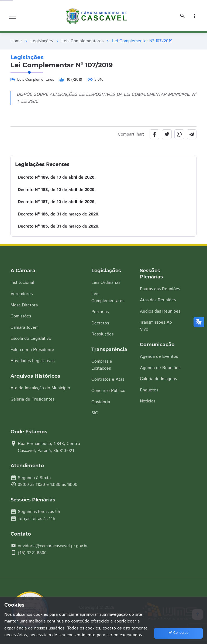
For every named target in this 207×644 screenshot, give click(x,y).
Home (16, 41)
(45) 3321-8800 (32, 553)
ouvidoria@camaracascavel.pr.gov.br (53, 546)
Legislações (42, 41)
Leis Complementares (82, 41)
